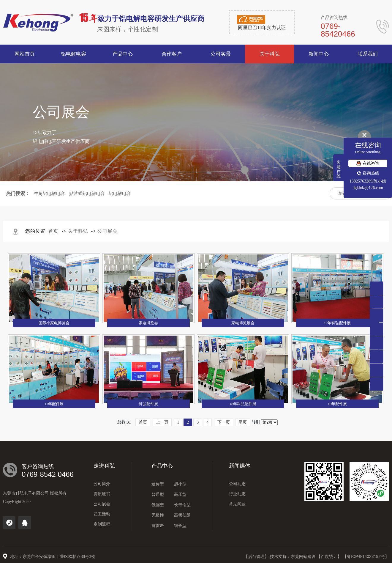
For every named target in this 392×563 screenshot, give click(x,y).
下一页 (224, 422)
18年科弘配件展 (243, 404)
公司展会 (108, 231)
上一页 (162, 422)
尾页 (243, 422)
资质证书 (102, 494)
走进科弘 (104, 466)
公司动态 (237, 484)
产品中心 (162, 466)
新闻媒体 (240, 466)
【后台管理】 (257, 556)
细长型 (180, 526)
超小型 (180, 484)
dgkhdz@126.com (368, 188)
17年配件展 (54, 404)
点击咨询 (376, 329)
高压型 (180, 494)
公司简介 (102, 484)
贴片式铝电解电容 (87, 194)
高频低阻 (182, 515)
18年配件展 (337, 404)
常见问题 (237, 504)
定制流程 (102, 524)
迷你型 (158, 484)
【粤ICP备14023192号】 (366, 556)
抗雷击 (158, 526)
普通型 (158, 494)
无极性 (158, 515)
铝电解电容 (120, 194)
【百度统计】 (330, 556)
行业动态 (237, 494)
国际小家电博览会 (54, 323)
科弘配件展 (148, 404)
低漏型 (158, 505)
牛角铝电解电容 (49, 194)
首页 (53, 231)
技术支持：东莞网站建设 (293, 556)
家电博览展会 (243, 323)
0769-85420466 (376, 302)
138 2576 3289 (376, 316)
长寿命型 (182, 505)
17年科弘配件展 (337, 323)
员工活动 (102, 514)
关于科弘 (78, 231)
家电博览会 (148, 323)
